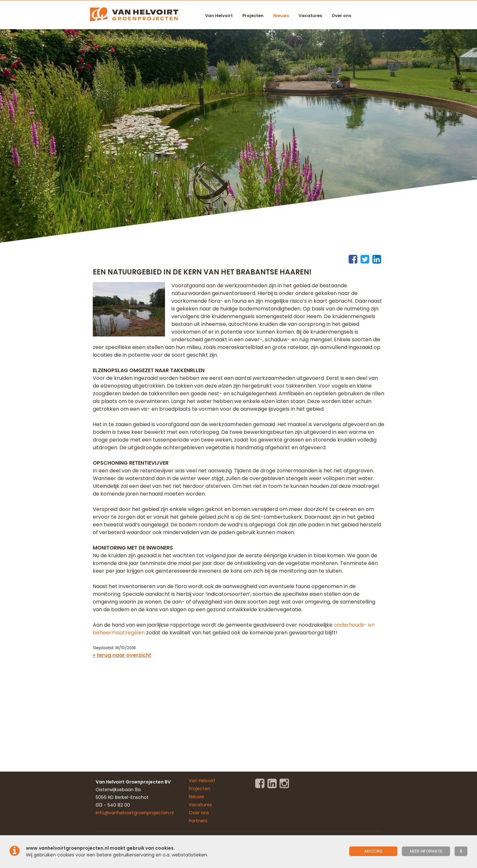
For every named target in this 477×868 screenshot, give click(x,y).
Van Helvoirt (219, 16)
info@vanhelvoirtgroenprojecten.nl (135, 813)
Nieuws (281, 16)
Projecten (253, 16)
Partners (198, 821)
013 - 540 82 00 (113, 805)
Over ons (341, 16)
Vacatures (310, 16)
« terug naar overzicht (122, 655)
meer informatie (426, 851)
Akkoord (373, 851)
